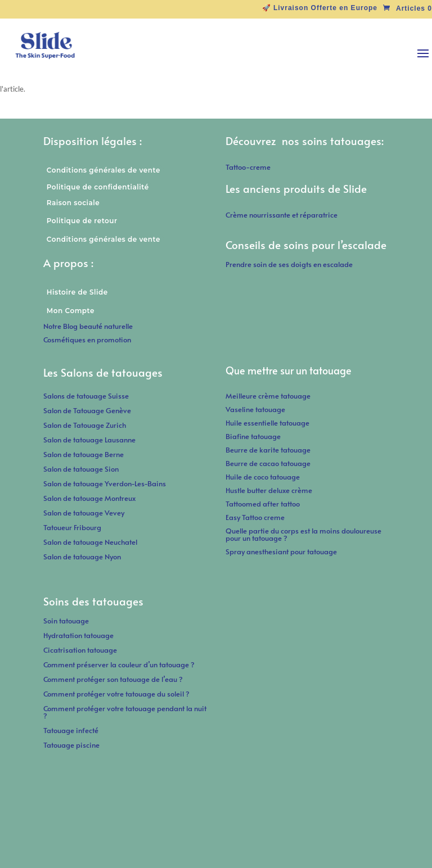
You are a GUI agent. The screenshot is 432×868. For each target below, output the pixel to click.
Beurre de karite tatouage (268, 450)
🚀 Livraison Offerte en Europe (320, 8)
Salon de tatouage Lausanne (89, 440)
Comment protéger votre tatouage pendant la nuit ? (125, 712)
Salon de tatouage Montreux (89, 498)
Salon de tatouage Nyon (82, 557)
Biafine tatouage (253, 436)
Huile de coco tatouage (264, 477)
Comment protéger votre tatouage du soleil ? (116, 694)
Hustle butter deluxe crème (271, 490)
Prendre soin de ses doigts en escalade (289, 264)
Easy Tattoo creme (255, 517)
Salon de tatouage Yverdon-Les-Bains (105, 483)
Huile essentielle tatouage (267, 423)
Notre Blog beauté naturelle (88, 326)
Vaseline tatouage (255, 409)
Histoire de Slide (77, 292)
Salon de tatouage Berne (84, 454)
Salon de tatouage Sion (81, 469)
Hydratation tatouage (78, 635)
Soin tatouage (66, 621)
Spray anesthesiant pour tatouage (281, 551)
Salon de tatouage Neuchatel (90, 542)
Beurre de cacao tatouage (268, 463)
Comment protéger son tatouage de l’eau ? (113, 679)
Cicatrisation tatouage (80, 650)
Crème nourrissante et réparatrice (282, 215)
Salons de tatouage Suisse (86, 396)
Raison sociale (73, 203)
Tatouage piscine (71, 745)
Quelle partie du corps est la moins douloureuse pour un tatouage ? (303, 534)
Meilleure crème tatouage (268, 396)
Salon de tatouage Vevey (84, 513)
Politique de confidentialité (98, 187)
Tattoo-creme (248, 167)
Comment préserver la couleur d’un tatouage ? (119, 664)
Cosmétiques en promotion (87, 340)
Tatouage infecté (71, 730)
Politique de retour (82, 221)
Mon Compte (71, 311)
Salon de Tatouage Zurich (85, 425)
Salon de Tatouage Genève (87, 410)
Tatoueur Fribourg (72, 527)
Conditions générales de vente (103, 170)
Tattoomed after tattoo (263, 504)
